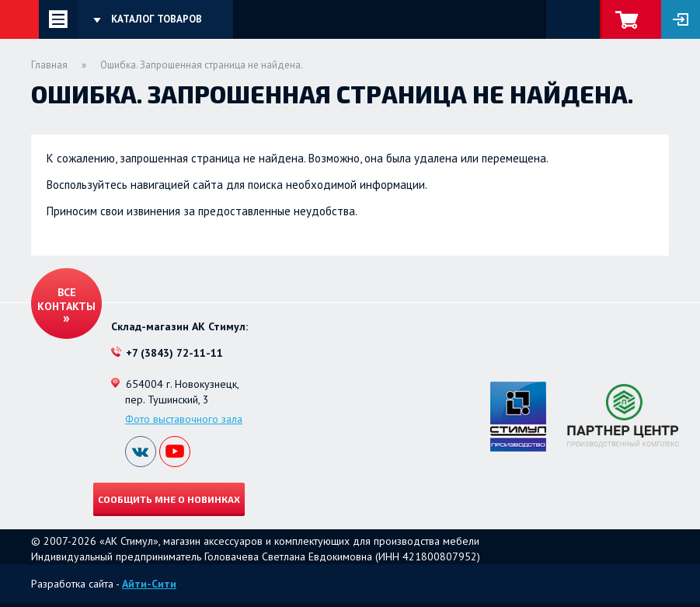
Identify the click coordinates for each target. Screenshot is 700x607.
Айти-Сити (149, 584)
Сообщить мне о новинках (169, 499)
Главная (49, 65)
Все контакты (66, 299)
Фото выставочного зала (184, 419)
